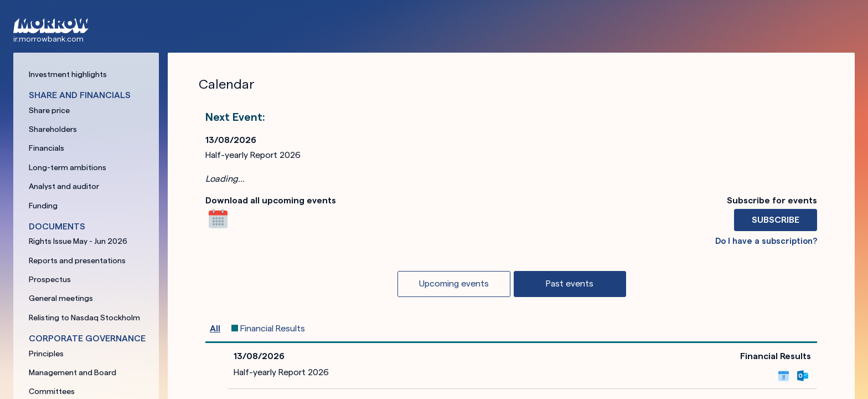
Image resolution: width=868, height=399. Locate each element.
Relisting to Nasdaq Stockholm (84, 318)
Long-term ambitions (68, 167)
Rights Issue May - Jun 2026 (78, 241)
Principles (46, 354)
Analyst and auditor (64, 186)
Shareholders (53, 129)
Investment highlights (68, 74)
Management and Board (73, 372)
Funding (43, 206)
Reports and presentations (77, 260)
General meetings (61, 298)
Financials (46, 148)
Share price (49, 110)
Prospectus (50, 279)
